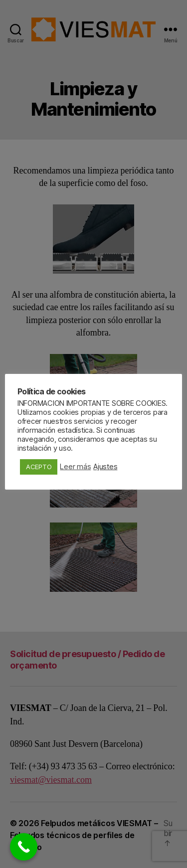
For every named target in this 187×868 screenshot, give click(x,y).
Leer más (75, 467)
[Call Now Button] (24, 847)
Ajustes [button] (105, 467)
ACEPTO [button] (39, 467)
